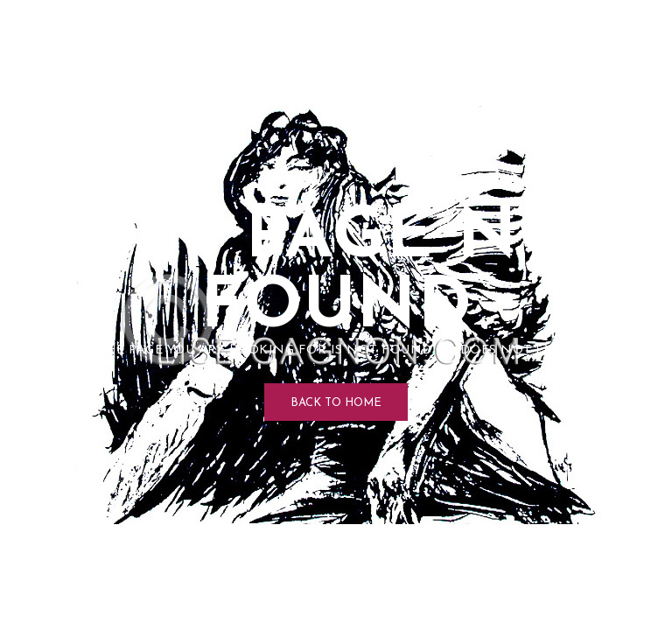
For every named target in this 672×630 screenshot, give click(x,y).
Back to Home (336, 403)
